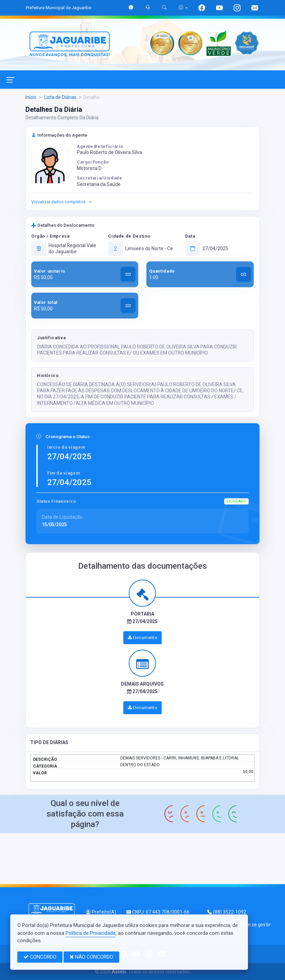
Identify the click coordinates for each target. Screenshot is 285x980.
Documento (142, 638)
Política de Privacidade (91, 933)
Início (31, 97)
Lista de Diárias (60, 97)
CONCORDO (40, 957)
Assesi (119, 972)
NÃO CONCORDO (91, 957)
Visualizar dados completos (61, 202)
